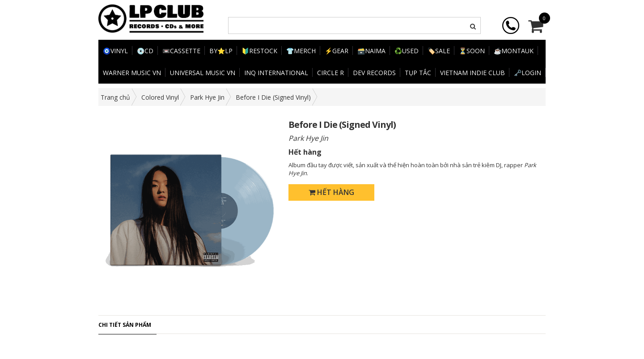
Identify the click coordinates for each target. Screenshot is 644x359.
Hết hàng (331, 192)
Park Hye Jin (207, 97)
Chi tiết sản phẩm (125, 325)
